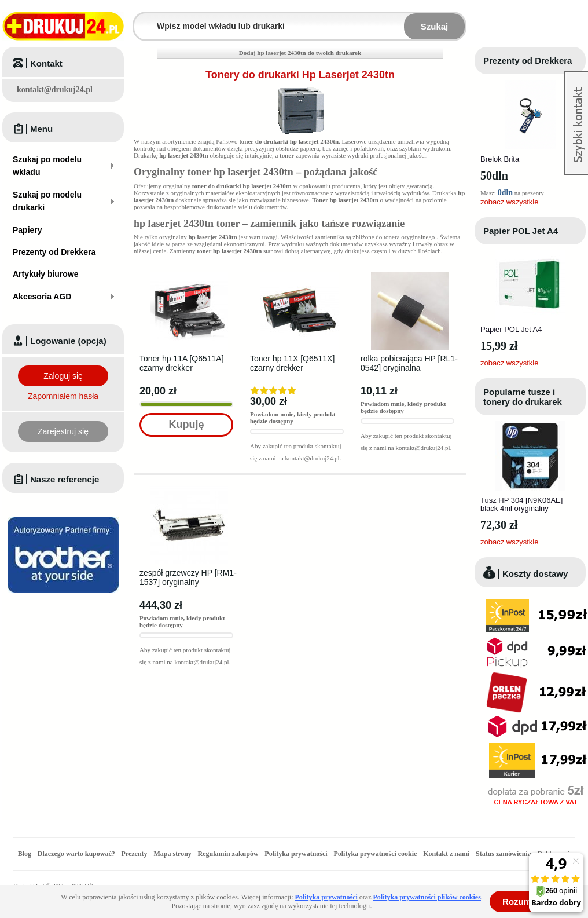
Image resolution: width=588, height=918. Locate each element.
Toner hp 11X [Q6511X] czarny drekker (292, 363)
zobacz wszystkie (509, 202)
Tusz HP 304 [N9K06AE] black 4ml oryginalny (521, 504)
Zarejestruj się (63, 431)
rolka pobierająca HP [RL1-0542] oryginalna (409, 363)
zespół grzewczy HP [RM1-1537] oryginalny (188, 577)
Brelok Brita (500, 159)
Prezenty (135, 854)
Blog (25, 854)
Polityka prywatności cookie (375, 854)
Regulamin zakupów (228, 854)
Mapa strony (172, 854)
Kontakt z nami (446, 854)
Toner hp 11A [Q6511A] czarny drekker (182, 363)
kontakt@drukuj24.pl (55, 89)
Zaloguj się (63, 376)
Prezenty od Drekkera (528, 61)
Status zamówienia (504, 854)
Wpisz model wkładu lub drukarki (141, 19)
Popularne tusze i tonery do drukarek (523, 397)
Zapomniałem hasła (63, 396)
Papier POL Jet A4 (521, 231)
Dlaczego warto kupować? (76, 854)
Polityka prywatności (296, 854)
